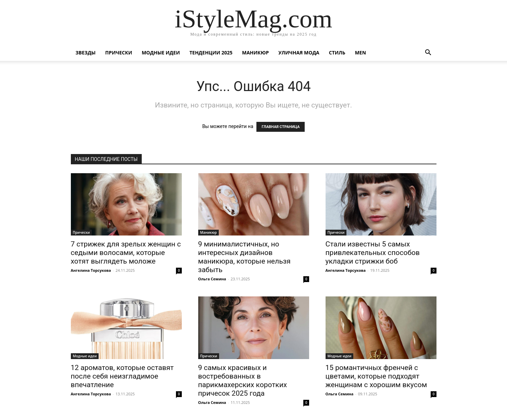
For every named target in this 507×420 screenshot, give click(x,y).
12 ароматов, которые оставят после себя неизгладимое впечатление (122, 376)
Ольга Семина (212, 279)
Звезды (86, 53)
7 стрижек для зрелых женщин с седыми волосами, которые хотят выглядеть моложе (126, 253)
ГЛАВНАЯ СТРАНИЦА (281, 127)
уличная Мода (299, 53)
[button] (428, 53)
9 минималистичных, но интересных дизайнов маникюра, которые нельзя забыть (244, 257)
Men (360, 53)
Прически (119, 53)
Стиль (337, 53)
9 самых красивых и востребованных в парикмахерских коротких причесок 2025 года (243, 380)
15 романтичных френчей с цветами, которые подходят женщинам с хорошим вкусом (376, 376)
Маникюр (255, 53)
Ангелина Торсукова (91, 270)
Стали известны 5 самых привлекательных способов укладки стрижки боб (373, 253)
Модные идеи (161, 53)
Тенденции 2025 (211, 53)
